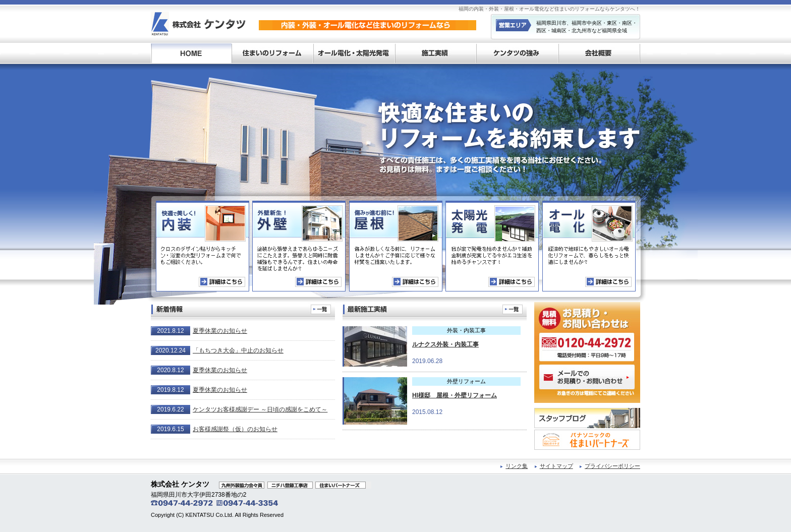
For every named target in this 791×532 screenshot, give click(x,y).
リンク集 (517, 466)
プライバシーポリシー (612, 466)
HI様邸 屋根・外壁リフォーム (455, 395)
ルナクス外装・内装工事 (445, 344)
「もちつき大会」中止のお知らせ (238, 350)
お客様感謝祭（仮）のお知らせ (235, 429)
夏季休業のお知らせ (220, 331)
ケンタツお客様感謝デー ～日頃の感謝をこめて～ (260, 409)
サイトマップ (556, 466)
